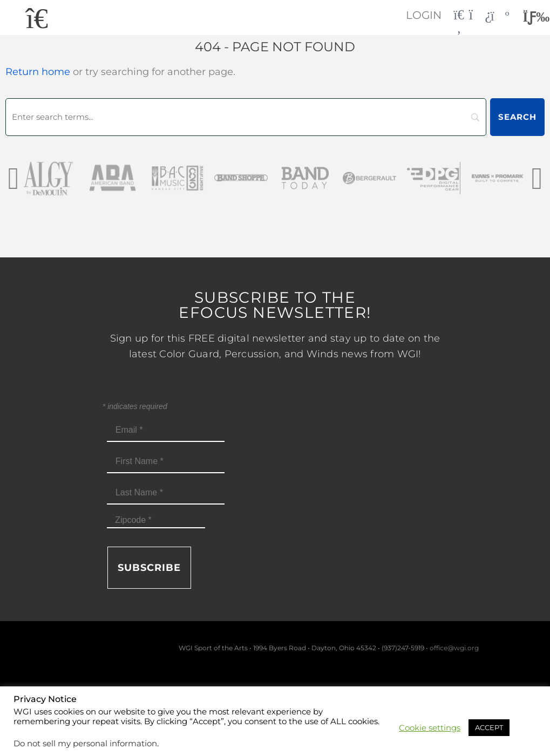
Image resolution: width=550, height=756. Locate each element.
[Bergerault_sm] (369, 178)
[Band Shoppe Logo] (241, 178)
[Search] (246, 117)
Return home (38, 72)
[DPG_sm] (434, 178)
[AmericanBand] (113, 178)
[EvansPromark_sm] (498, 178)
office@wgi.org (454, 648)
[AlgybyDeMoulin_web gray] (48, 178)
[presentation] (13, 178)
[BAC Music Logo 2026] (177, 178)
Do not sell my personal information (85, 744)
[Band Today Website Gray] (305, 178)
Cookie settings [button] (430, 728)
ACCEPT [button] (489, 727)
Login (424, 15)
